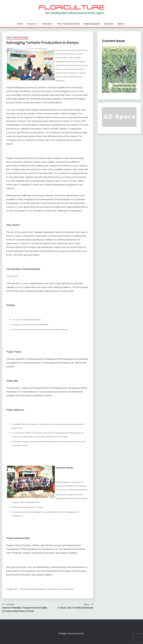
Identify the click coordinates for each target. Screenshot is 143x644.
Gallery (120, 24)
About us (32, 24)
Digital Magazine (92, 24)
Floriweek (47, 24)
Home (20, 24)
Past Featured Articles (68, 24)
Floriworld (108, 24)
